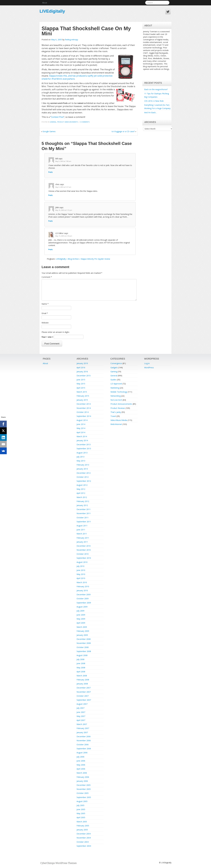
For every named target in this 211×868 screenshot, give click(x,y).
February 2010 (83, 586)
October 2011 (83, 518)
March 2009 (82, 627)
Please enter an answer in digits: (56, 332)
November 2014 (84, 408)
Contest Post (57, 117)
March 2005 (82, 822)
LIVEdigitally (52, 11)
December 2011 (84, 509)
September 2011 (84, 522)
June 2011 (81, 530)
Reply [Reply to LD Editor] (50, 249)
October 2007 (83, 696)
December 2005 (84, 785)
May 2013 (81, 461)
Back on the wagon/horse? (156, 89)
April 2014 (81, 432)
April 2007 (81, 720)
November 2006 (84, 740)
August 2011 (82, 526)
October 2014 (83, 412)
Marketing (115, 388)
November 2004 (84, 838)
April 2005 (81, 817)
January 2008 (82, 684)
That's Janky (116, 412)
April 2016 (81, 368)
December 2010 (84, 546)
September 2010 (84, 558)
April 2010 (81, 578)
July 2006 (80, 757)
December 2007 (84, 688)
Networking (116, 396)
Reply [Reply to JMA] (50, 221)
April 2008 (81, 672)
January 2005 (82, 830)
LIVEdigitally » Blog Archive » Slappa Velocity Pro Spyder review (83, 259)
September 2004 (84, 846)
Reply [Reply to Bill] (50, 172)
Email (45, 313)
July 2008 (80, 659)
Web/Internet (116, 424)
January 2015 (82, 400)
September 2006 (84, 749)
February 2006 (83, 777)
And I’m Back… (151, 112)
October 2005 (83, 793)
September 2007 (84, 700)
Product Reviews (118, 408)
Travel (113, 416)
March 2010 (82, 582)
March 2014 (82, 436)
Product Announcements (68, 122)
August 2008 (82, 655)
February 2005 (83, 826)
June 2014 (81, 424)
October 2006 (83, 745)
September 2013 (84, 449)
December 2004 (84, 834)
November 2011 (84, 513)
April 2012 (81, 493)
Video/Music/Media (119, 420)
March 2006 (82, 773)
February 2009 (83, 631)
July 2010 (80, 566)
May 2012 (81, 489)
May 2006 (81, 765)
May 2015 (81, 384)
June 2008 (81, 663)
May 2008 (81, 668)
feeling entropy (72, 40)
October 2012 (83, 477)
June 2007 (81, 712)
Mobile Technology (119, 392)
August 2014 (82, 420)
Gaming (114, 372)
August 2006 (82, 753)
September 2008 (84, 651)
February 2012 (83, 501)
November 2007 (84, 692)
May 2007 (81, 716)
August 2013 (82, 453)
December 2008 (84, 639)
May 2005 (81, 813)
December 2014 (84, 404)
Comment (47, 277)
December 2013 (84, 444)
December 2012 (84, 473)
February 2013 (83, 465)
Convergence (116, 363)
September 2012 (84, 481)
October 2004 (83, 842)
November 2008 (84, 643)
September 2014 (84, 416)
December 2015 (84, 376)
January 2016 (82, 372)
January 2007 (82, 732)
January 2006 (82, 781)
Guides (113, 380)
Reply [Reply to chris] (50, 195)
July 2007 (80, 708)
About (45, 3)
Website (45, 323)
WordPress (149, 368)
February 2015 (83, 396)
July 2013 (80, 457)
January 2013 (82, 469)
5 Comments (85, 122)
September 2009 (84, 603)
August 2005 (82, 801)
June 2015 (81, 380)
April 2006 (81, 769)
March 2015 (82, 392)
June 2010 (81, 570)
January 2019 (82, 363)
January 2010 (82, 590)
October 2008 (83, 647)
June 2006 (81, 761)
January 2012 (82, 505)
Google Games (49, 131)
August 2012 (82, 485)
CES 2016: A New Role (154, 101)
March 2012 (82, 497)
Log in (147, 363)
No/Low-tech (116, 400)
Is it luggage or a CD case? (123, 131)
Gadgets (114, 368)
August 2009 (82, 607)
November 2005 (84, 789)
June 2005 (81, 809)
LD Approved (116, 384)
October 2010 (83, 554)
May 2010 (81, 574)
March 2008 (82, 676)
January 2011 (82, 542)
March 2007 (82, 724)
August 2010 (82, 562)
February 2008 (83, 680)
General (53, 122)
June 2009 (81, 615)
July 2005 (80, 805)
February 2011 (83, 538)
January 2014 (82, 440)
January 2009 (82, 635)
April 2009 (81, 623)
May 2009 (81, 619)
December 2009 (84, 594)
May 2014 (81, 428)
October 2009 (83, 599)
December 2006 (84, 736)
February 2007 (83, 728)
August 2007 (82, 704)
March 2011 (82, 534)
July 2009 (80, 611)
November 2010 (84, 550)
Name (45, 304)
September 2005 (84, 797)
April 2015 (81, 388)
